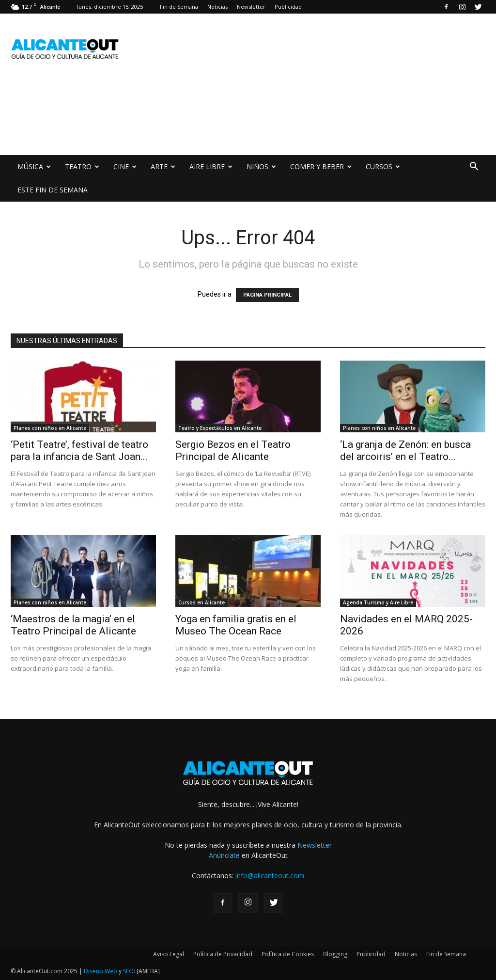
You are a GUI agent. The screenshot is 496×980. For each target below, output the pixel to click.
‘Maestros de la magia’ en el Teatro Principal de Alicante (73, 625)
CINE (125, 166)
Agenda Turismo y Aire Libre (378, 602)
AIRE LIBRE (211, 166)
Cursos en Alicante (201, 602)
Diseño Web (101, 971)
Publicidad (288, 7)
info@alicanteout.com (270, 876)
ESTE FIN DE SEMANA (53, 190)
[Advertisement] (187, 120)
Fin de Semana (179, 7)
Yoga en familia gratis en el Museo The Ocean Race (236, 625)
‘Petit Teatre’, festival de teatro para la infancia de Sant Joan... (79, 450)
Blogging (335, 954)
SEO (128, 971)
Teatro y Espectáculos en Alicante (220, 428)
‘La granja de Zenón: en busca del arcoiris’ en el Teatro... (405, 450)
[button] (474, 167)
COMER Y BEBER (321, 166)
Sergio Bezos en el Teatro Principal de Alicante (233, 450)
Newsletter (251, 7)
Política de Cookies (288, 954)
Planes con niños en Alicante (50, 428)
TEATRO (82, 166)
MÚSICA (34, 166)
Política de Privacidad (223, 954)
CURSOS (383, 166)
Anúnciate (224, 855)
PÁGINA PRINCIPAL (267, 295)
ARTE (163, 166)
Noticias (217, 7)
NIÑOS (261, 166)
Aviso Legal (169, 954)
